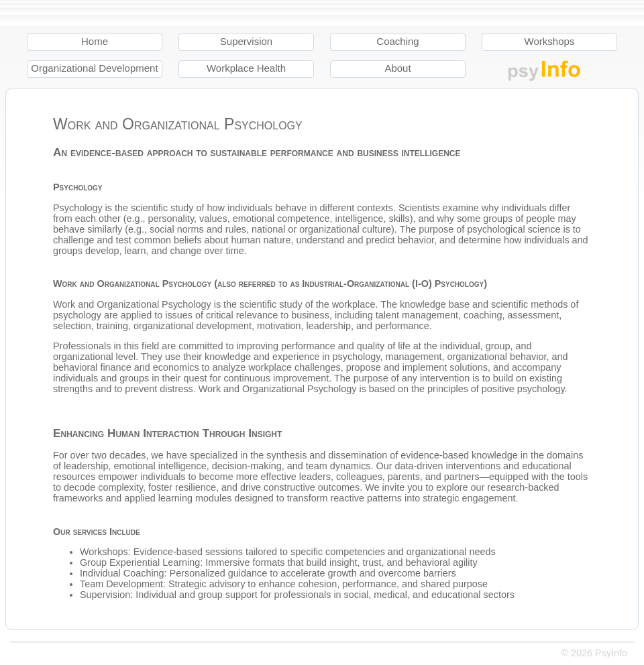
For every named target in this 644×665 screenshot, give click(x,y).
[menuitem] (103, 47)
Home (95, 41)
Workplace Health (246, 68)
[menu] (332, 60)
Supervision (246, 41)
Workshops (550, 41)
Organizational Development (94, 68)
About (397, 68)
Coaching (397, 41)
